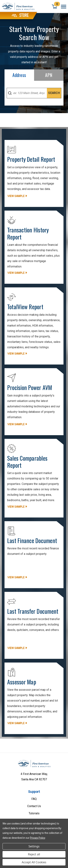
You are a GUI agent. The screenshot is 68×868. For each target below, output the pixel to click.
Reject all (34, 854)
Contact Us (34, 806)
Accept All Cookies (34, 862)
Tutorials (34, 813)
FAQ (34, 799)
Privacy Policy (38, 838)
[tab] (19, 75)
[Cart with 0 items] (54, 6)
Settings (34, 846)
